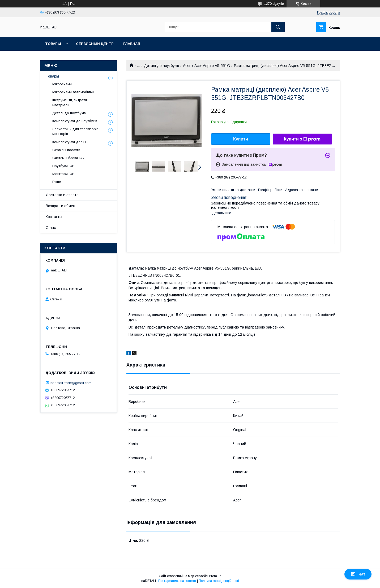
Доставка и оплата (62, 195)
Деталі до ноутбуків (161, 66)
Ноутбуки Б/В (63, 166)
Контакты (54, 217)
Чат (358, 574)
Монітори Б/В (63, 174)
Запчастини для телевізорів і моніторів (76, 131)
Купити (241, 139)
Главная (132, 44)
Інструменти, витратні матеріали (70, 102)
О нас (51, 228)
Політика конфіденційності (219, 581)
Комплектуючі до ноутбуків (75, 121)
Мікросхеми (62, 84)
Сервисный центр (95, 44)
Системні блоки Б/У (68, 158)
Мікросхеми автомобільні (73, 92)
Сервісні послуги (66, 150)
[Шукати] (278, 27)
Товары (53, 44)
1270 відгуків (274, 4)
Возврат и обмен (60, 206)
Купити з (302, 139)
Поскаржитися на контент (177, 581)
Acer (187, 66)
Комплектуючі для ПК (70, 142)
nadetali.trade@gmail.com (71, 383)
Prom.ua (215, 576)
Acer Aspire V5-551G (212, 66)
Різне (57, 182)
